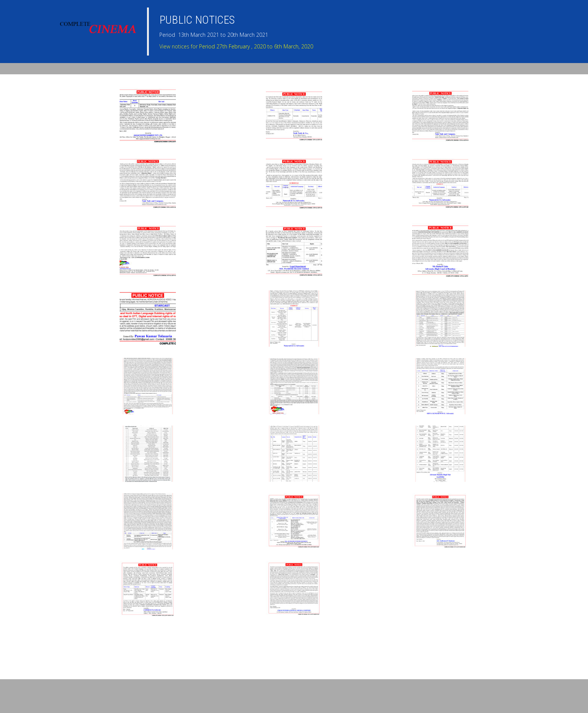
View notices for (236, 46)
